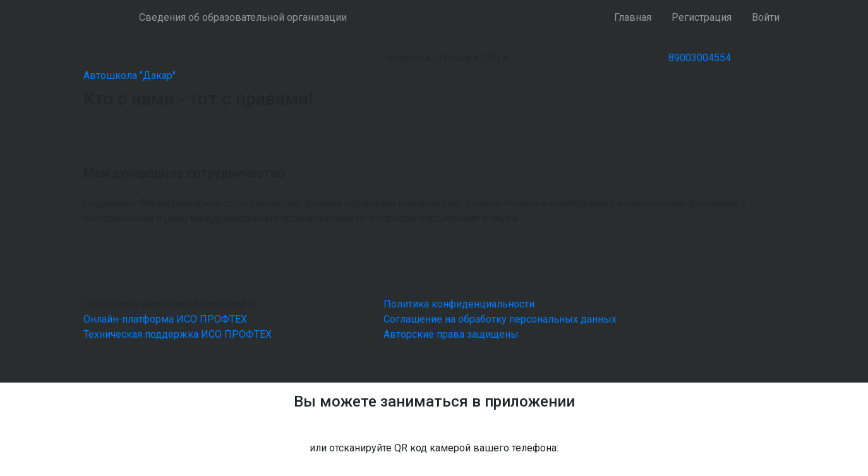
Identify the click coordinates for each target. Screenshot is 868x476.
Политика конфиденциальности (459, 304)
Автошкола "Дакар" (130, 75)
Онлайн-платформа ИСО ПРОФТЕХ (165, 319)
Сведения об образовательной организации (243, 17)
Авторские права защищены (451, 334)
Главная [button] (633, 17)
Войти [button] (766, 17)
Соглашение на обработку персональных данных (500, 319)
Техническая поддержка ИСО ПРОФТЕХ (178, 334)
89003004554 (700, 58)
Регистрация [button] (702, 17)
